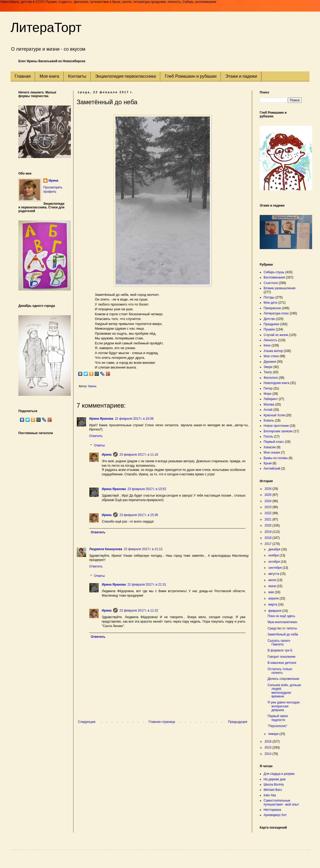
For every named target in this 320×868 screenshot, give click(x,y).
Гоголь (268, 436)
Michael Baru (273, 790)
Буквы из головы (276, 458)
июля (273, 580)
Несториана (272, 810)
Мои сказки (272, 453)
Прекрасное (272, 308)
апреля (274, 598)
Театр (268, 372)
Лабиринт (271, 399)
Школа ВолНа (274, 785)
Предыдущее (238, 722)
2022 (269, 513)
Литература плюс (276, 313)
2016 (269, 741)
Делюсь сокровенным (283, 679)
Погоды (269, 297)
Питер (268, 388)
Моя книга (49, 76)
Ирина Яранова (101, 419)
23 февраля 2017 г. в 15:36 (139, 515)
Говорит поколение (281, 657)
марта (273, 604)
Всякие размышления (279, 288)
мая (272, 592)
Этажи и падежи (241, 76)
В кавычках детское (282, 663)
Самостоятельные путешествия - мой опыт (281, 802)
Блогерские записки (278, 431)
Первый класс (274, 442)
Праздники (271, 324)
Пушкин (269, 329)
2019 (269, 532)
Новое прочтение (276, 426)
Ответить (96, 436)
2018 (269, 538)
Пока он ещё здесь (281, 616)
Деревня (270, 362)
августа (274, 574)
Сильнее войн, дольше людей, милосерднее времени (284, 691)
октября (274, 562)
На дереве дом (275, 779)
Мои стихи (271, 356)
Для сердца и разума (279, 774)
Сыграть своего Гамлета (279, 643)
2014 (269, 754)
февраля (275, 611)
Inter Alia (270, 795)
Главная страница (162, 722)
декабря (275, 549)
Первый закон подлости (278, 718)
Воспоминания (274, 277)
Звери (268, 367)
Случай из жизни (276, 335)
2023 (269, 507)
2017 (269, 544)
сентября (276, 568)
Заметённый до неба (283, 634)
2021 (269, 519)
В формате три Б (280, 650)
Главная (23, 76)
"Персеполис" (278, 726)
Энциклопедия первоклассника (126, 76)
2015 (269, 748)
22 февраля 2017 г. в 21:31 (147, 585)
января (274, 734)
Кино (267, 345)
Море (268, 394)
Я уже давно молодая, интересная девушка (284, 706)
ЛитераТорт (46, 28)
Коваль (269, 420)
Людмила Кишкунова (106, 549)
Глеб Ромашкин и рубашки (191, 76)
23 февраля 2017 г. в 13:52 (147, 489)
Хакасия (270, 447)
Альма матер (273, 351)
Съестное (271, 283)
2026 (269, 489)
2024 (269, 501)
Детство (269, 319)
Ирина (107, 455)
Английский (272, 469)
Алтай (268, 410)
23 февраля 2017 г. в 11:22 (139, 611)
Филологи (271, 378)
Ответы (99, 445)
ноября (274, 555)
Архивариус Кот (275, 815)
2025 (269, 495)
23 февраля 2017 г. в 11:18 (139, 455)
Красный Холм (274, 415)
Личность (270, 340)
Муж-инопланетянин (282, 622)
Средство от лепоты (282, 628)
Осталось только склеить (280, 671)
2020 (269, 525)
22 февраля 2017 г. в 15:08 (134, 419)
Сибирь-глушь (274, 272)
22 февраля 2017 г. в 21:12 (143, 549)
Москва (269, 404)
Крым (268, 463)
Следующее (87, 722)
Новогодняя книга (276, 383)
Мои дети (270, 303)
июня (273, 586)
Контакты (77, 76)
